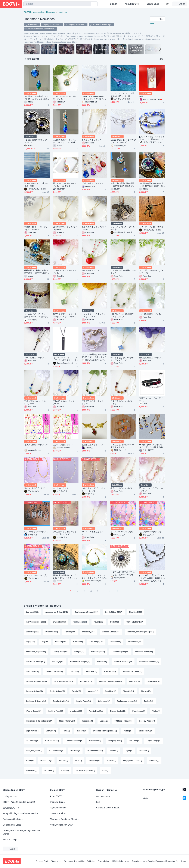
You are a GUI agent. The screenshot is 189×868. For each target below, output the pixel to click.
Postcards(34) (110, 671)
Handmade (63, 12)
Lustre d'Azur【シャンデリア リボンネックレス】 (123, 141)
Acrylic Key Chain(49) (123, 662)
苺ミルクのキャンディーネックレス (151, 489)
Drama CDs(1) (46, 761)
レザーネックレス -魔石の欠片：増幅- (36, 185)
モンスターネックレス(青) (36, 575)
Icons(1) (78, 761)
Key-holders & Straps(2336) (86, 612)
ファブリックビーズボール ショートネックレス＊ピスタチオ (94, 577)
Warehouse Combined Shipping (64, 819)
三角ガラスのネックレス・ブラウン (122, 402)
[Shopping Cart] (167, 4)
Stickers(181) (61, 642)
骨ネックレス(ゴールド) (35, 488)
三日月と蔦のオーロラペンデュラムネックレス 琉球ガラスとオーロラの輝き (65, 141)
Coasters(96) (116, 642)
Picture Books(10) (118, 711)
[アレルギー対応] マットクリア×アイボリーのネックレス (94, 356)
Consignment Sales (12, 825)
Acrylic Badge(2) (153, 741)
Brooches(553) (32, 632)
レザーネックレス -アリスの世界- (123, 228)
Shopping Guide (57, 802)
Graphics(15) (110, 691)
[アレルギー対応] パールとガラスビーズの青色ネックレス (152, 138)
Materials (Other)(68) (144, 652)
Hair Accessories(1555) (36, 622)
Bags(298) (30, 642)
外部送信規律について (120, 861)
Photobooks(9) (139, 711)
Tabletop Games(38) (54, 671)
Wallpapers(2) (95, 741)
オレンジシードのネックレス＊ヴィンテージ (94, 315)
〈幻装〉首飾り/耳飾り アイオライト (37, 141)
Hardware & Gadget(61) (80, 662)
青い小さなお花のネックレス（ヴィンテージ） (122, 359)
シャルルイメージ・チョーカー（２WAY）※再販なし (36, 315)
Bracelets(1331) (59, 622)
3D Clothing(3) (32, 741)
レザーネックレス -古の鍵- (152, 227)
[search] (88, 4)
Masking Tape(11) (55, 711)
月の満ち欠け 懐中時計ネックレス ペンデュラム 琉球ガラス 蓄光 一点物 (37, 98)
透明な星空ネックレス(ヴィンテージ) (65, 228)
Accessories (38, 12)
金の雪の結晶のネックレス (151, 358)
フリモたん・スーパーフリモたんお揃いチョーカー (122, 95)
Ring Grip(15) (129, 691)
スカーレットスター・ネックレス (65, 272)
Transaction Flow (58, 813)
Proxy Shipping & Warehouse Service (20, 813)
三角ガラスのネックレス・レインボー (36, 402)
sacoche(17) (93, 691)
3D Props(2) (75, 751)
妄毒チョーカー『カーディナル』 (151, 399)
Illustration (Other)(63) (35, 662)
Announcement (103, 796)
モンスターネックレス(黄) (122, 532)
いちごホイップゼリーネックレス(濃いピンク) (65, 533)
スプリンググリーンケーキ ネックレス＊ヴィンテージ (66, 315)
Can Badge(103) (96, 642)
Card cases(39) (32, 671)
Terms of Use (57, 861)
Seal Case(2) (134, 741)
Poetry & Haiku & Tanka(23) (111, 681)
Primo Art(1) (154, 761)
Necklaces (51, 12)
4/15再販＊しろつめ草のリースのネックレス (123, 315)
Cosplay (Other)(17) (34, 691)
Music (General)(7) (67, 721)
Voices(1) (65, 770)
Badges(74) (79, 652)
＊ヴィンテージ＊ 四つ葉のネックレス (65, 98)
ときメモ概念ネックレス (64, 445)
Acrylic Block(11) (96, 711)
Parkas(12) (149, 701)
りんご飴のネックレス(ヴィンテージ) (151, 272)
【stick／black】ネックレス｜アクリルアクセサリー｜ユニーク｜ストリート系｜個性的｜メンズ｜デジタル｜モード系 (65, 359)
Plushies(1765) (136, 612)
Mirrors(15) (146, 691)
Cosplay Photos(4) (147, 721)
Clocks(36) (74, 671)
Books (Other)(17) (57, 691)
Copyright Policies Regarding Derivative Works (21, 832)
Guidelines (91, 861)
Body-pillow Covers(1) (132, 761)
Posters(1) (64, 761)
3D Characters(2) (56, 751)
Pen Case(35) (91, 671)
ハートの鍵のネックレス (35, 358)
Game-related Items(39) (149, 662)
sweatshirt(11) (76, 711)
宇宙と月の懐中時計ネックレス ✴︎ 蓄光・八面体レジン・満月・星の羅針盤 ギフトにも (65, 577)
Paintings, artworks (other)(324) (140, 632)
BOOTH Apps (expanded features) (19, 802)
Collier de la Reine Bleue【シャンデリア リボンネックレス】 (94, 98)
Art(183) (45, 642)
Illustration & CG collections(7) (39, 721)
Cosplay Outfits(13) (61, 701)
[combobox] (57, 4)
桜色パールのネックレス (121, 488)
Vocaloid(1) (144, 751)
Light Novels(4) (33, 731)
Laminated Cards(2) (74, 741)
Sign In (114, 4)
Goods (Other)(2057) (114, 612)
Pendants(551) (52, 632)
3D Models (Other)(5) (123, 721)
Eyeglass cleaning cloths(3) (105, 731)
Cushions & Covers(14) (36, 701)
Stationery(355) (89, 632)
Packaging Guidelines (13, 819)
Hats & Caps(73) (98, 652)
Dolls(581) (114, 622)
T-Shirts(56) (102, 662)
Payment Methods (58, 808)
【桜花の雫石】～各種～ (93, 183)
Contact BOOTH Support (108, 808)
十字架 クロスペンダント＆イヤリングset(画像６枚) (151, 446)
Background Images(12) (127, 701)
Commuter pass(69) (120, 652)
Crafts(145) (78, 642)
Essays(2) (114, 751)
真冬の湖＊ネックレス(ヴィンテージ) (94, 228)
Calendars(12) (104, 701)
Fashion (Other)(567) (135, 622)
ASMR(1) (30, 761)
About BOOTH (132, 4)
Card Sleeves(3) (52, 741)
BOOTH (27, 12)
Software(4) (51, 731)
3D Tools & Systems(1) (85, 770)
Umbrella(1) (49, 770)
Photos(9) (156, 711)
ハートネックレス (61, 488)
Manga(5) (104, 721)
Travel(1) (106, 770)
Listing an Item (10, 796)
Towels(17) (76, 691)
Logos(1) (129, 751)
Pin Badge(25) (86, 681)
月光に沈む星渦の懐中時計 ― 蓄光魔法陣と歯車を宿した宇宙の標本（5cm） (123, 185)
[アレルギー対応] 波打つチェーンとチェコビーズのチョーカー (152, 577)
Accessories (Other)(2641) (57, 612)
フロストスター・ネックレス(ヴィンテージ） (36, 228)
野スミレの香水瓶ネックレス (94, 533)
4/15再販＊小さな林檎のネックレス (123, 272)
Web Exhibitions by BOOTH (62, 825)
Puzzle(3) (127, 731)
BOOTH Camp (10, 839)
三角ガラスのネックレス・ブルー (65, 402)
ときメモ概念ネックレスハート (36, 446)
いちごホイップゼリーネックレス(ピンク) (94, 489)
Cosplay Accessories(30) (37, 681)
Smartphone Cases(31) (132, 671)
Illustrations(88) (135, 642)
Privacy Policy (103, 861)
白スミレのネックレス (92, 140)
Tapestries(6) (87, 721)
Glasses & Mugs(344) (111, 632)
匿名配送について (11, 808)
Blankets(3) (81, 731)
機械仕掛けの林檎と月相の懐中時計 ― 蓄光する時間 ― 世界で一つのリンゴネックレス (37, 272)
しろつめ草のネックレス (150, 314)
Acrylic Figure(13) (84, 701)
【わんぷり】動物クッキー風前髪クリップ (122, 446)
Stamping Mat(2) (115, 741)
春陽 (141, 96)
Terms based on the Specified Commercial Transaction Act (155, 861)
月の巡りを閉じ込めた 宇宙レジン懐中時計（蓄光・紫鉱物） (151, 185)
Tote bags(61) (58, 662)
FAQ (98, 802)
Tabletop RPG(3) (145, 731)
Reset (152, 23)
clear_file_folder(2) (34, 751)
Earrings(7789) (32, 612)
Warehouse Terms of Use (75, 861)
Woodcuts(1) (94, 761)
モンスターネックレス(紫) (151, 532)
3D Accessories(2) (95, 751)
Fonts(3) (66, 731)
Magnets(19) (135, 681)
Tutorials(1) (111, 761)
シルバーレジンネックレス (36, 532)
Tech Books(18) (153, 681)
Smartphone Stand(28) (64, 681)
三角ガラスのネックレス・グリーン (94, 402)
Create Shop (153, 4)
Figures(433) (70, 632)
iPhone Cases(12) (34, 711)
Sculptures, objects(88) (36, 652)
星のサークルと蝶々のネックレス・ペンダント (65, 185)
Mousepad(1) (32, 770)
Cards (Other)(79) (60, 652)
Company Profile (42, 861)
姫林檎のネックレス (91, 270)
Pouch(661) (99, 622)
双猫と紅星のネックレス (93, 445)
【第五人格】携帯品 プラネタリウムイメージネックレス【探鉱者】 (123, 574)
